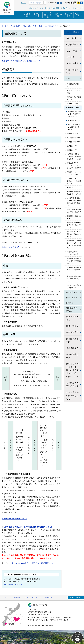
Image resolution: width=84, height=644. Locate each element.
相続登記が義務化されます (74, 217)
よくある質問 (54, 8)
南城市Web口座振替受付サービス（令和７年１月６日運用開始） (74, 244)
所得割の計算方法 (9, 247)
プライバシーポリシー (33, 597)
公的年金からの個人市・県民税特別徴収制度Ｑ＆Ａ (75, 114)
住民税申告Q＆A (74, 121)
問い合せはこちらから (13, 584)
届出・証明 (71, 38)
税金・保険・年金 (72, 71)
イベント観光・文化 (48, 15)
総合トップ (34, 8)
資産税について (73, 134)
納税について (72, 150)
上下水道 (70, 57)
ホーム (7, 597)
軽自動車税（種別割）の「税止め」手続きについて (74, 234)
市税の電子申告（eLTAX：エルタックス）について (74, 166)
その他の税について (74, 142)
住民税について (73, 103)
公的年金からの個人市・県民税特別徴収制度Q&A (32, 563)
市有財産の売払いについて (72, 384)
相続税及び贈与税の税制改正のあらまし (74, 193)
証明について (72, 146)
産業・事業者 (68, 15)
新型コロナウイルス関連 (74, 92)
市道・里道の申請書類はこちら (72, 396)
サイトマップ (78, 8)
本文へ (24, 3)
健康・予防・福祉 (72, 318)
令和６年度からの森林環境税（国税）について (21, 61)
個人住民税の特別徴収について (74, 98)
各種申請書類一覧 (72, 356)
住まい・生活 (72, 63)
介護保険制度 (72, 298)
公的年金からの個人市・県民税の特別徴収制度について (26, 527)
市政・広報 (58, 15)
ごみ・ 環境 (72, 51)
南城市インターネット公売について (74, 173)
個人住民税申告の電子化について (74, 286)
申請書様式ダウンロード (73, 85)
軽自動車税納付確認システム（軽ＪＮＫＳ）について (74, 225)
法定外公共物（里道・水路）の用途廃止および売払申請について (72, 370)
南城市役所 (40, 605)
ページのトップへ (77, 598)
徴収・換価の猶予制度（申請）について (74, 211)
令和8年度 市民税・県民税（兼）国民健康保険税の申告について (74, 202)
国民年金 (70, 303)
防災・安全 (79, 15)
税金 (68, 79)
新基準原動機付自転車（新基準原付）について (74, 279)
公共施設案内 (72, 348)
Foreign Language (35, 3)
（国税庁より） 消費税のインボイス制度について (74, 181)
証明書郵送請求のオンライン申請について (74, 270)
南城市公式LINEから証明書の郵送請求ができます (74, 261)
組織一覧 (49, 597)
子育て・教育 (37, 15)
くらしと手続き (27, 15)
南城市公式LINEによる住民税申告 (74, 253)
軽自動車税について (74, 138)
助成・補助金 (72, 326)
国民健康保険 (72, 292)
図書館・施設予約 (72, 340)
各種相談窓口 (72, 332)
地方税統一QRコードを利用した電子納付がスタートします (74, 156)
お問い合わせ (66, 8)
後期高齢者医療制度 (72, 309)
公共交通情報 (72, 45)
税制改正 (70, 188)
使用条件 (17, 597)
